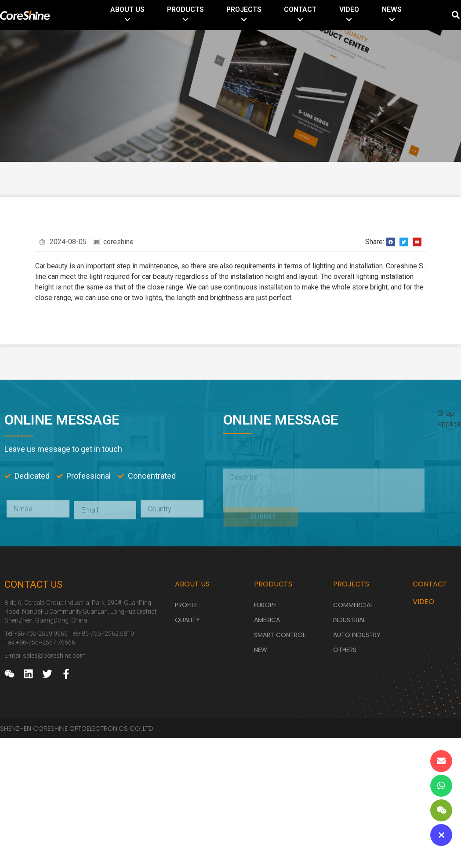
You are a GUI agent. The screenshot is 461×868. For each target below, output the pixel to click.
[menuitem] (128, 15)
